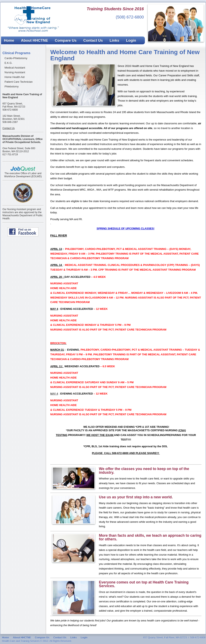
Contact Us (93, 40)
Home (9, 40)
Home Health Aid (15, 77)
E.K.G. (8, 63)
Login (131, 40)
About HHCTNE (34, 40)
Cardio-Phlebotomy (16, 58)
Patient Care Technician (19, 82)
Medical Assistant (15, 68)
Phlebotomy (12, 86)
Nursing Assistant (15, 72)
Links (114, 40)
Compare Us (66, 40)
